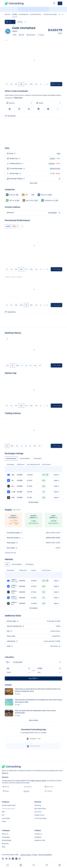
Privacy (35, 855)
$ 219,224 (52, 163)
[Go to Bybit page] (11, 486)
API (3, 815)
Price (8, 14)
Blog (4, 847)
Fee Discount (46, 464)
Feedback (38, 837)
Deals (4, 821)
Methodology (7, 840)
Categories (24, 14)
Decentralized (25, 458)
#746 (15, 35)
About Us (5, 773)
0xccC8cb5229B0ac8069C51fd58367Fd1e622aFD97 (53, 213)
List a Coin (38, 812)
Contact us (38, 834)
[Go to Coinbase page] (11, 492)
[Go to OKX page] (11, 498)
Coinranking (14, 3)
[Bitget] (49, 787)
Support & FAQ (40, 840)
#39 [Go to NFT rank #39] (33, 195)
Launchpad (6, 818)
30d (31, 84)
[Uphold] (48, 791)
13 (60, 179)
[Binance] (28, 787)
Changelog (6, 837)
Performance (36, 14)
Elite (3, 812)
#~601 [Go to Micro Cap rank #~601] (36, 200)
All (40, 365)
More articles (33, 720)
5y (31, 365)
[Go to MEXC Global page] (11, 475)
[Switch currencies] (33, 670)
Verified (17, 510)
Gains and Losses (50, 14)
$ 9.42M (52, 158)
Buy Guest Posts (40, 809)
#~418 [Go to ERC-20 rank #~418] (17, 200)
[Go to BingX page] (11, 480)
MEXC (33, 781)
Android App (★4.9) (9, 805)
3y (45, 84)
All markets (34, 608)
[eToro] (26, 791)
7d (26, 84)
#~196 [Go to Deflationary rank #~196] (56, 200)
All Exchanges (11, 458)
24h (21, 84)
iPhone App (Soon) (9, 809)
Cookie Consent (26, 855)
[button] (12, 195)
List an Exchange (40, 818)
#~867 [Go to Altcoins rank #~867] (50, 195)
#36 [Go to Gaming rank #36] (17, 195)
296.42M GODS (55, 168)
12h (16, 84)
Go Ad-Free (12, 312)
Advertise (38, 805)
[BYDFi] (6, 791)
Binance (38, 781)
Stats (15, 14)
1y (41, 84)
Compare (31, 35)
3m (36, 84)
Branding (5, 844)
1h (7, 84)
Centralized (37, 458)
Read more (19, 98)
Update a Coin (39, 815)
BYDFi (44, 781)
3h (11, 84)
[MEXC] (6, 787)
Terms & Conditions (45, 855)
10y (35, 365)
